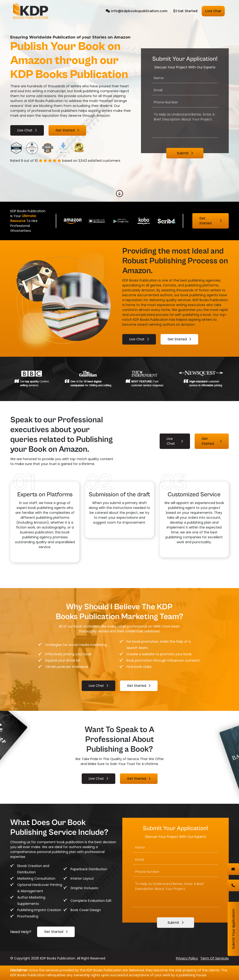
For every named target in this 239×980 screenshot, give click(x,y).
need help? (21, 932)
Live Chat (213, 11)
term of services (214, 958)
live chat (25, 130)
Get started (65, 130)
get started (54, 932)
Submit (183, 153)
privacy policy (187, 958)
